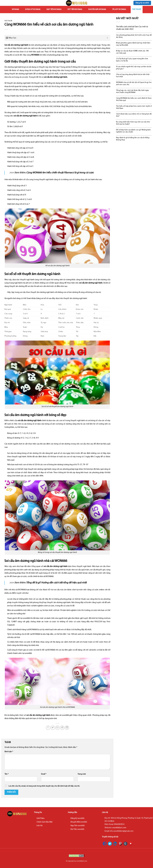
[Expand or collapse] (107, 38)
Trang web (82, 774)
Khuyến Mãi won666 (97, 9)
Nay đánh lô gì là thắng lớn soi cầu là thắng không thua (133, 139)
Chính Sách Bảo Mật (45, 822)
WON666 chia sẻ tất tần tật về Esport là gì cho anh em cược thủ (134, 84)
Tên (7, 774)
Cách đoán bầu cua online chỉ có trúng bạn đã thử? (134, 115)
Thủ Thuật (137, 9)
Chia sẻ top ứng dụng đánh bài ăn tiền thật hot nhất (133, 76)
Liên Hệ (40, 826)
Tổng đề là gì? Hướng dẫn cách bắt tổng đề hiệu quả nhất (56, 583)
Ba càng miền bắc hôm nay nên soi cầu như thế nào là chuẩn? (133, 123)
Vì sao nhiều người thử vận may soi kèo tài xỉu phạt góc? (134, 68)
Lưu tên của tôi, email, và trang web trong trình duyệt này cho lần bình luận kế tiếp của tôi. (44, 786)
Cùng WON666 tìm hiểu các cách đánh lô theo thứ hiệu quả (134, 99)
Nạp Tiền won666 (54, 9)
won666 (15, 9)
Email (44, 774)
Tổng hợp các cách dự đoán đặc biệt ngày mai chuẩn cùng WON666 (132, 91)
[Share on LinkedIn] (67, 728)
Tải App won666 (119, 9)
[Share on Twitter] (53, 728)
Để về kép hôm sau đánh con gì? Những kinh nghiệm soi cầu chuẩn (133, 131)
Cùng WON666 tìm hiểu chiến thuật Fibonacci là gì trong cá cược (60, 173)
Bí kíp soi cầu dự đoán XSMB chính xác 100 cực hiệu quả (132, 52)
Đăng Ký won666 (33, 9)
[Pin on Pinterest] (62, 728)
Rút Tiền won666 (75, 9)
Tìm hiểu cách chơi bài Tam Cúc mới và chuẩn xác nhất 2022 (132, 28)
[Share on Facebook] (48, 728)
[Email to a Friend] (57, 728)
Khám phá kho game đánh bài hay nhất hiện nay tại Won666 (133, 44)
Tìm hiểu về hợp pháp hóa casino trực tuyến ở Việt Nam (134, 107)
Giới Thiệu (40, 818)
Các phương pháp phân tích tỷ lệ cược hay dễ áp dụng (134, 36)
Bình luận (9, 752)
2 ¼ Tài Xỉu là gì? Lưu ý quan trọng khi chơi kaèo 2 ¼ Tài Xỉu (132, 60)
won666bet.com (119, 828)
